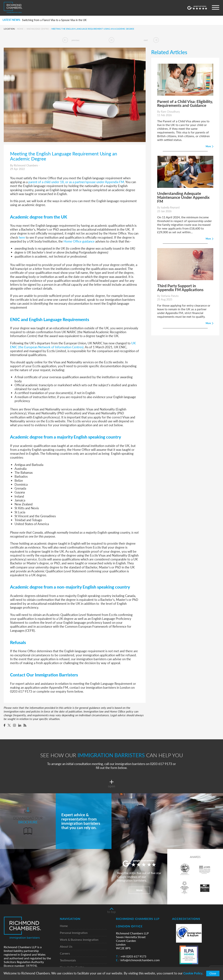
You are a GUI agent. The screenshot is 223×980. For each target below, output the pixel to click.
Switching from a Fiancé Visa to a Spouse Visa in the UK (54, 20)
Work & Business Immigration (79, 940)
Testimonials (68, 960)
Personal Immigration (74, 933)
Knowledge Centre (38, 29)
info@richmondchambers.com (138, 960)
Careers (65, 953)
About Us (66, 947)
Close (213, 973)
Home (20, 29)
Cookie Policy (193, 973)
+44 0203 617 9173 (131, 956)
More (139, 890)
